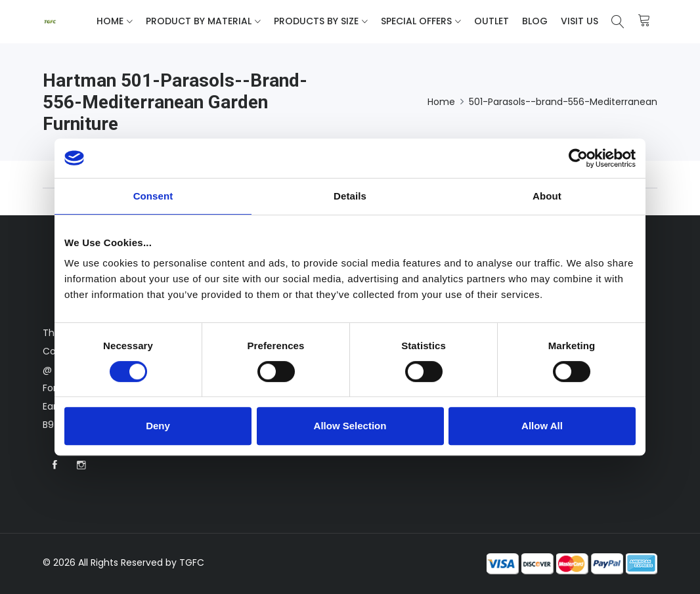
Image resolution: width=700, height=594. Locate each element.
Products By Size (316, 21)
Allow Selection (350, 426)
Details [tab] (350, 196)
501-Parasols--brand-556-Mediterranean (563, 102)
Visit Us (580, 21)
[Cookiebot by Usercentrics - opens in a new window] (578, 158)
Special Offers (416, 21)
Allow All (542, 426)
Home (110, 21)
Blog (535, 21)
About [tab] (547, 196)
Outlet (492, 21)
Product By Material (199, 21)
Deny (158, 426)
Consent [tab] (153, 196)
